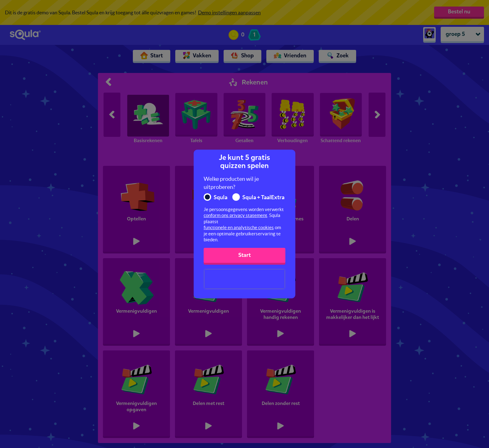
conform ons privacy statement (235, 215)
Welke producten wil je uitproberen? (231, 183)
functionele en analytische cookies (239, 227)
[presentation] (244, 279)
